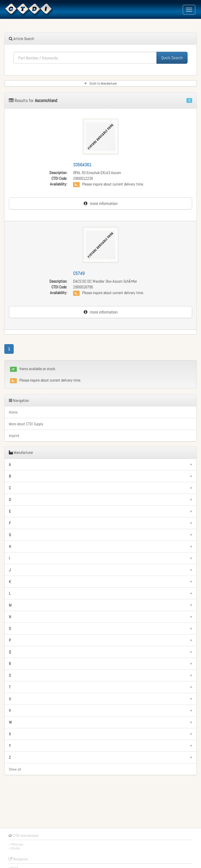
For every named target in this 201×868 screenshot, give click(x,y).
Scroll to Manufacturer (101, 83)
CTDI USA (15, 848)
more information (101, 203)
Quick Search (172, 58)
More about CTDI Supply (26, 424)
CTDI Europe (17, 844)
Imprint (14, 436)
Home (13, 412)
